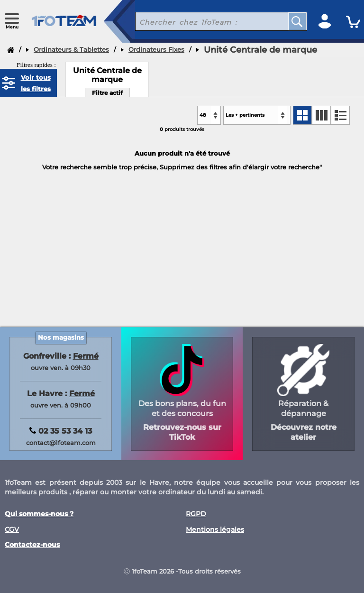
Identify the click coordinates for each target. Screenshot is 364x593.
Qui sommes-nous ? (39, 514)
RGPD (196, 514)
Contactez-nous (32, 545)
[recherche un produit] (205, 21)
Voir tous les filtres (36, 83)
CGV (12, 530)
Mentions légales (215, 530)
